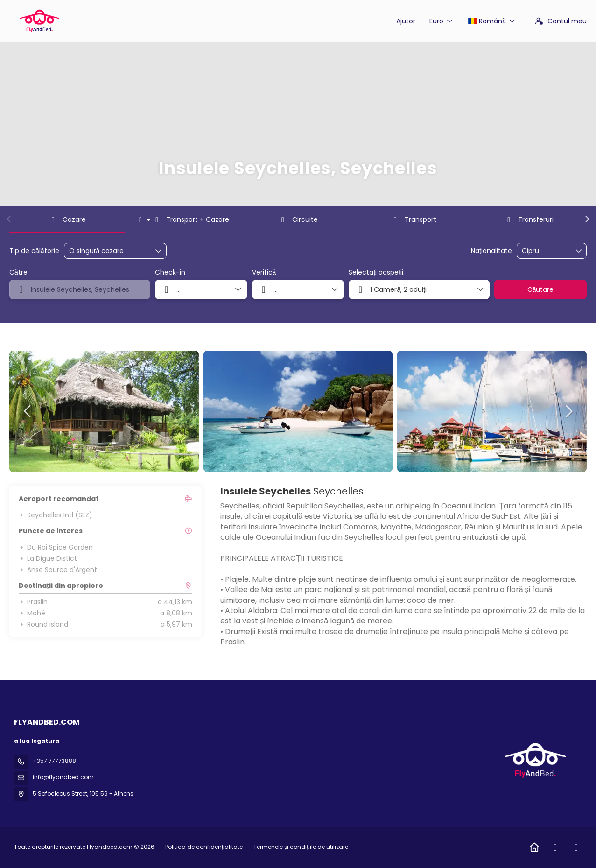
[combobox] (545, 251)
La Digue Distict (48, 558)
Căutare (541, 289)
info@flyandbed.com (63, 777)
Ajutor (406, 21)
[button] (9, 219)
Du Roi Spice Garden (56, 547)
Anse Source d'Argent (58, 570)
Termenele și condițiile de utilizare (300, 847)
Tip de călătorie (34, 251)
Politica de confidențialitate (204, 847)
